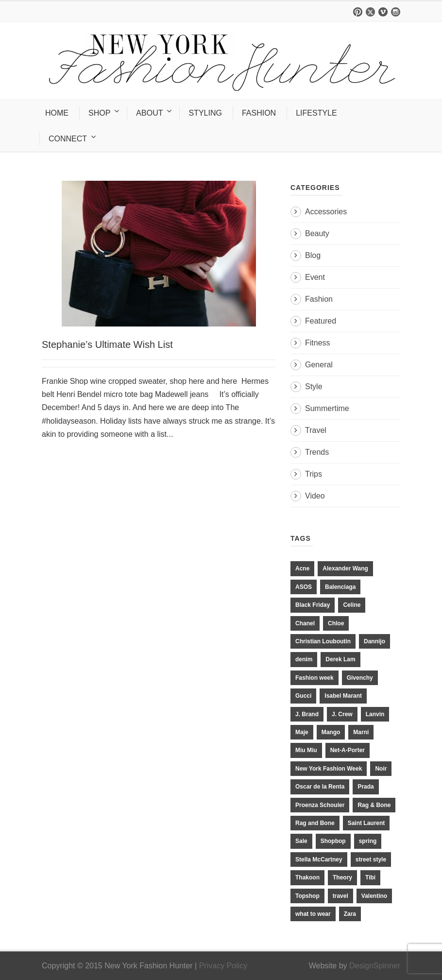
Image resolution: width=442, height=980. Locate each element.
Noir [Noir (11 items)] (381, 769)
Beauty (317, 233)
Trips (314, 474)
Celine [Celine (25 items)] (352, 605)
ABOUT (149, 113)
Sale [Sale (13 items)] (301, 841)
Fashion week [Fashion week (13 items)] (314, 678)
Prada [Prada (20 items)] (365, 787)
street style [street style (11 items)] (371, 860)
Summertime (327, 408)
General (319, 365)
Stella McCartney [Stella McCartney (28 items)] (319, 860)
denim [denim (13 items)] (304, 659)
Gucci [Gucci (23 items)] (303, 696)
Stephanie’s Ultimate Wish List (107, 344)
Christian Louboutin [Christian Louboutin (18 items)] (323, 641)
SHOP (99, 113)
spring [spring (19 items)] (368, 841)
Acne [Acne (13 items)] (302, 568)
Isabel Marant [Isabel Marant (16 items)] (343, 696)
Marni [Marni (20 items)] (361, 732)
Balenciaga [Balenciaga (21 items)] (340, 587)
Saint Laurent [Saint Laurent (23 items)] (366, 823)
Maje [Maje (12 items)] (302, 732)
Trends (317, 452)
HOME (57, 113)
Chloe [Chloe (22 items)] (336, 623)
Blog (313, 255)
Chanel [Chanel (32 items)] (305, 623)
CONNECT (68, 139)
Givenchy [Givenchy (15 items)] (360, 678)
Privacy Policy (223, 966)
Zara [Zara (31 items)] (350, 914)
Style (314, 387)
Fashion (319, 299)
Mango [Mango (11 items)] (331, 732)
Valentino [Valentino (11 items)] (374, 896)
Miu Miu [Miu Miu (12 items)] (306, 750)
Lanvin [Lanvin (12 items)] (375, 714)
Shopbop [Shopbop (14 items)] (333, 841)
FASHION (259, 113)
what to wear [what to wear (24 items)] (313, 914)
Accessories (326, 212)
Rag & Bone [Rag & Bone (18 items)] (374, 805)
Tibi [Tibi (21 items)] (370, 877)
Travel (316, 430)
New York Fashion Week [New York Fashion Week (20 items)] (329, 769)
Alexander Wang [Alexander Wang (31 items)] (345, 568)
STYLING (205, 113)
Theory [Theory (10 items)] (342, 877)
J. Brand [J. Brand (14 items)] (307, 714)
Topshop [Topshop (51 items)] (307, 896)
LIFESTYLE (316, 113)
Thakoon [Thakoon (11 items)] (307, 877)
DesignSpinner (375, 966)
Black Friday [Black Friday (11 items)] (313, 605)
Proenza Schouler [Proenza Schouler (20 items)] (320, 805)
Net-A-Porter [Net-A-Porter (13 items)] (348, 750)
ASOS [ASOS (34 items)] (304, 587)
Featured (321, 321)
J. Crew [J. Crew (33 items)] (342, 714)
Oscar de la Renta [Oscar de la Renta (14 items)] (320, 787)
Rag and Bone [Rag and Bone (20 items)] (315, 823)
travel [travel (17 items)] (340, 896)
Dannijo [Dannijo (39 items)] (374, 641)
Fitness (318, 343)
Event (315, 277)
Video (315, 496)
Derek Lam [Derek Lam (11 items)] (340, 659)
